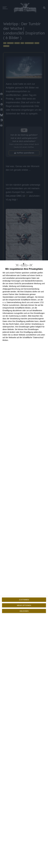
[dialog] (24, 564)
